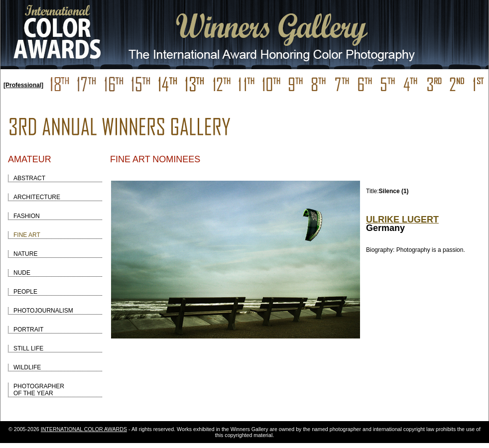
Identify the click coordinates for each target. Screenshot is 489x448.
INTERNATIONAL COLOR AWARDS (84, 429)
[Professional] (23, 85)
